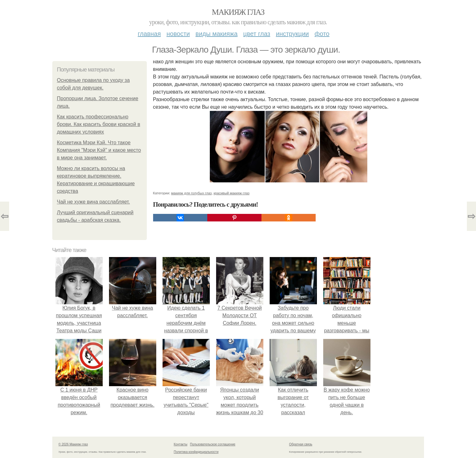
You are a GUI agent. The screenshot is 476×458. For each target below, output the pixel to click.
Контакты (181, 444)
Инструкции (292, 34)
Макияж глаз (238, 12)
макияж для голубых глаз (191, 193)
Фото (322, 34)
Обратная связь (301, 444)
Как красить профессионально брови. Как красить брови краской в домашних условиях (99, 124)
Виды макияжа (217, 34)
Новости (178, 34)
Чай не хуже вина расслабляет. (94, 202)
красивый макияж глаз (232, 193)
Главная (149, 34)
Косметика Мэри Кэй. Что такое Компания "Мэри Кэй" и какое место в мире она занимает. (99, 150)
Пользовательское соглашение (213, 444)
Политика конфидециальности (196, 452)
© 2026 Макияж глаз (73, 444)
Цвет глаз (257, 34)
